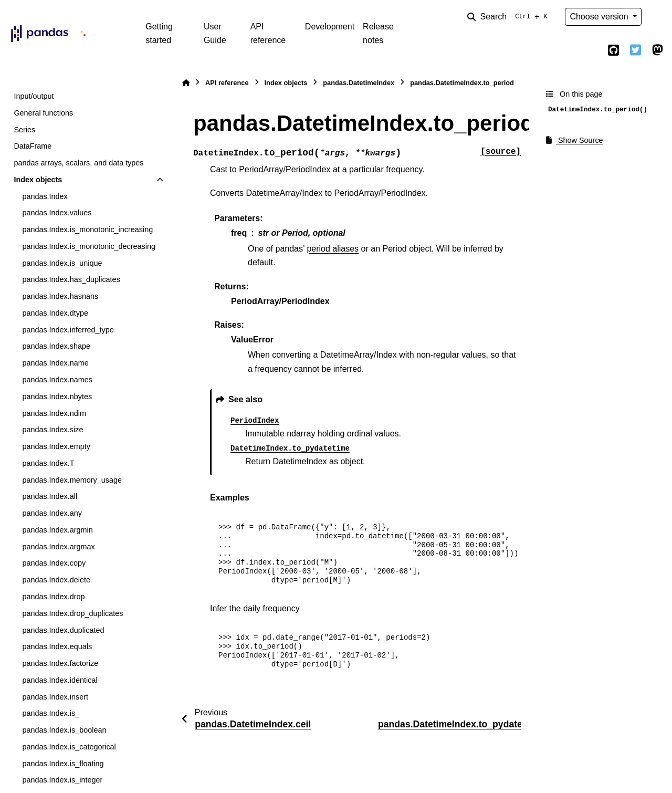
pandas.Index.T (48, 463)
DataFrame (33, 146)
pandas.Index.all (50, 496)
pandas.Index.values (57, 213)
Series (24, 130)
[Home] (186, 83)
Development (330, 27)
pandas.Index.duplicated (63, 630)
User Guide (215, 33)
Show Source (575, 140)
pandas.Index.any (52, 513)
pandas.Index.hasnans (60, 296)
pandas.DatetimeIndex (359, 83)
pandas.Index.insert (55, 697)
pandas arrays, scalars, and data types (78, 163)
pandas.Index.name (55, 363)
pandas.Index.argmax (58, 547)
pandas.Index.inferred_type (68, 330)
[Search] (509, 17)
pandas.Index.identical (60, 680)
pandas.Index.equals (57, 646)
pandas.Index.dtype (55, 313)
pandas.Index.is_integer (62, 780)
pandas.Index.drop (53, 597)
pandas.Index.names (57, 380)
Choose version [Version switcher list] (600, 17)
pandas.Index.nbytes (57, 396)
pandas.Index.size (52, 430)
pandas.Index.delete (56, 580)
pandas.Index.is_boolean (64, 730)
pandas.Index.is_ (51, 713)
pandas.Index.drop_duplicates (72, 613)
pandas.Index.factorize (60, 663)
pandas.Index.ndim (54, 413)
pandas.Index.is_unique (62, 263)
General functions (43, 113)
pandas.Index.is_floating (63, 764)
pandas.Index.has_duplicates (71, 279)
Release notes (378, 33)
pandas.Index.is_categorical (69, 747)
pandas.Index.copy (54, 563)
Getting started (159, 33)
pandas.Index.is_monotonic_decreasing (89, 246)
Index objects (38, 180)
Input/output (34, 96)
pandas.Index (45, 196)
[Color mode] (657, 17)
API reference (268, 33)
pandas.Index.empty (56, 446)
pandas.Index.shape (56, 346)
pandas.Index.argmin (57, 530)
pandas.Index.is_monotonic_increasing (87, 229)
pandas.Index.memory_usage (72, 480)
